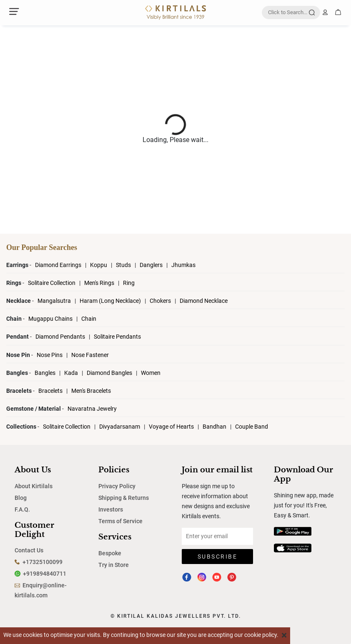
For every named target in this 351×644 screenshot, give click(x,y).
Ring (129, 283)
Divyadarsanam (120, 427)
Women (151, 373)
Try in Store (114, 565)
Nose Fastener (90, 355)
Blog (21, 498)
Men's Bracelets (91, 391)
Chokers (161, 301)
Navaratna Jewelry (92, 409)
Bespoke (110, 553)
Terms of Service (120, 521)
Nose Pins (50, 355)
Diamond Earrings (59, 265)
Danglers (152, 265)
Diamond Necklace (204, 301)
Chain (89, 319)
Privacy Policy (117, 486)
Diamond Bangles (109, 373)
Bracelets (51, 391)
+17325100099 (43, 562)
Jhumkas (183, 265)
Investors (111, 509)
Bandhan (214, 427)
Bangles (45, 373)
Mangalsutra (55, 301)
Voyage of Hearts (171, 427)
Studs (124, 265)
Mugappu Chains (50, 319)
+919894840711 (45, 574)
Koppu (99, 265)
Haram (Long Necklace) (110, 301)
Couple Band (252, 427)
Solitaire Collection (52, 283)
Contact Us (29, 550)
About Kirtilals (34, 486)
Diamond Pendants (61, 337)
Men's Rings (100, 283)
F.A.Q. (22, 509)
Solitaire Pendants (117, 337)
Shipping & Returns (124, 498)
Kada (71, 373)
